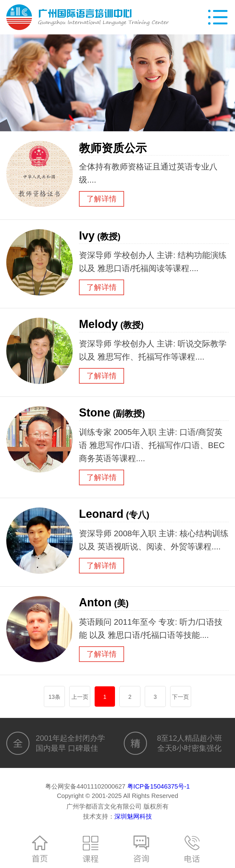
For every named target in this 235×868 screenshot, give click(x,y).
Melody (111, 324)
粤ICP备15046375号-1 (159, 786)
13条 (55, 697)
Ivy (100, 236)
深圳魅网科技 (133, 816)
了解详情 (102, 199)
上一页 (80, 697)
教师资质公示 (114, 148)
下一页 (180, 697)
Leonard (114, 514)
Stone (112, 413)
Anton (104, 602)
